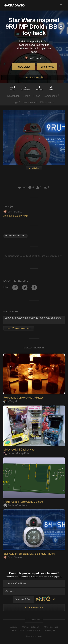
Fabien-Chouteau (15, 505)
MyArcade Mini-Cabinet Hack (19, 450)
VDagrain (11, 401)
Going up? (34, 620)
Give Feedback (51, 627)
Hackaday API (50, 630)
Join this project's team (16, 216)
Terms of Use (18, 630)
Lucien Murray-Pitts (16, 453)
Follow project (24, 67)
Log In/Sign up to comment (18, 328)
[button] (61, 5)
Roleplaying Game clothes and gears (23, 398)
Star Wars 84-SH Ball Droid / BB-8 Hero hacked (29, 554)
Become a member (14, 577)
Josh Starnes (34, 58)
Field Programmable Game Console (23, 502)
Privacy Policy (34, 630)
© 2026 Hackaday (34, 636)
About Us (14, 627)
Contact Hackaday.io (31, 627)
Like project (47, 67)
